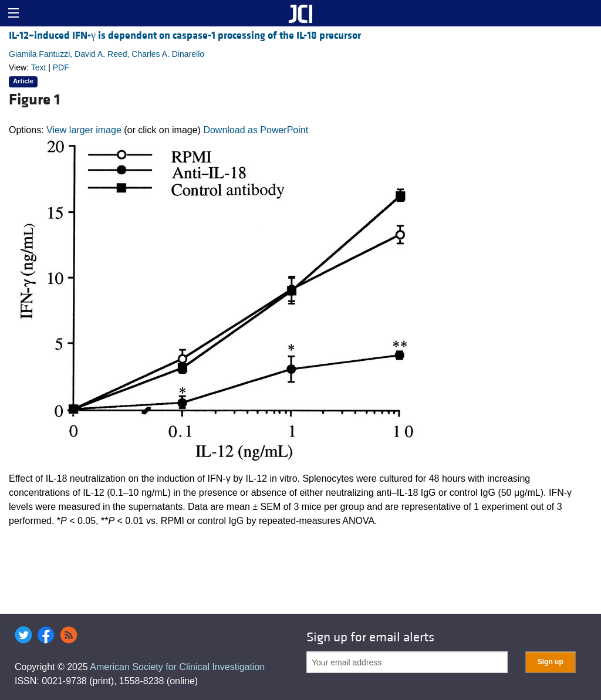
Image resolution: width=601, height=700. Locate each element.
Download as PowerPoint (256, 130)
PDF (61, 67)
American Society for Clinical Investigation (177, 667)
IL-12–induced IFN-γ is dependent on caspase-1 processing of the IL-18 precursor (185, 35)
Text (39, 67)
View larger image (84, 130)
